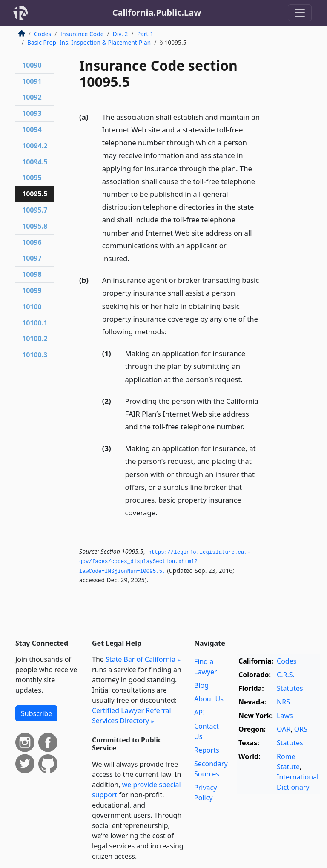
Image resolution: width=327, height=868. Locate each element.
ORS (301, 729)
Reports (207, 750)
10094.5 (35, 162)
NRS (283, 702)
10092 (32, 97)
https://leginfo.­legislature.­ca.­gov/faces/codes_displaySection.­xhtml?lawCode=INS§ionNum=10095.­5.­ (165, 562)
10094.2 (35, 146)
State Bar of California (141, 659)
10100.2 (35, 339)
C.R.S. (286, 675)
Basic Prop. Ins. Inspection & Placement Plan (89, 42)
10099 (32, 290)
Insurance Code (82, 34)
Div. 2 (120, 34)
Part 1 (145, 34)
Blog (201, 685)
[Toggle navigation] (300, 13)
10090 (32, 65)
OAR (284, 729)
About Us (209, 699)
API (199, 713)
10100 (32, 307)
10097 (32, 258)
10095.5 (35, 194)
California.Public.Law (157, 13)
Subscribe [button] (36, 713)
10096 (32, 242)
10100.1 (35, 323)
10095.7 (35, 210)
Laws (285, 716)
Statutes (290, 688)
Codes (43, 34)
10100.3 (35, 355)
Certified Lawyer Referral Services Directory (132, 716)
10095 (32, 178)
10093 (32, 113)
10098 (32, 274)
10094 (32, 129)
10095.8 (35, 226)
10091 (32, 81)
